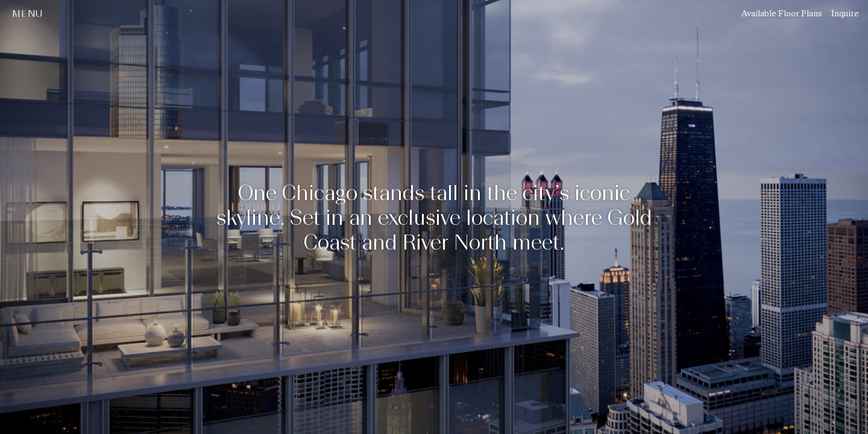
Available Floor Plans (782, 14)
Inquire (845, 14)
